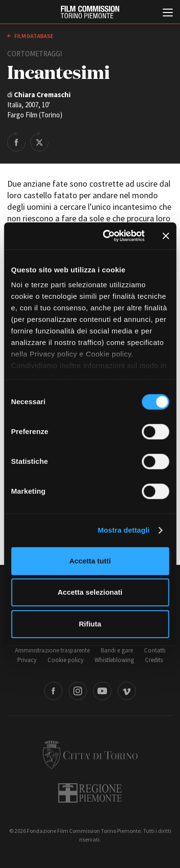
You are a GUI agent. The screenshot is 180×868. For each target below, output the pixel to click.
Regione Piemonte (90, 793)
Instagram (78, 691)
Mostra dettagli (123, 530)
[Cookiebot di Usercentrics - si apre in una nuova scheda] (107, 236)
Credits (154, 660)
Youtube (102, 691)
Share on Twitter (39, 141)
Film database (33, 36)
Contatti (155, 650)
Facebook (53, 691)
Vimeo (127, 691)
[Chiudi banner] (166, 236)
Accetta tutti (90, 561)
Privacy (27, 660)
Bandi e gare (117, 650)
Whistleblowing (114, 660)
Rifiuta (90, 624)
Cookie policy (66, 660)
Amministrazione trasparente (52, 650)
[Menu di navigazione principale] (168, 13)
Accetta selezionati (90, 592)
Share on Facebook (16, 141)
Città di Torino (90, 754)
